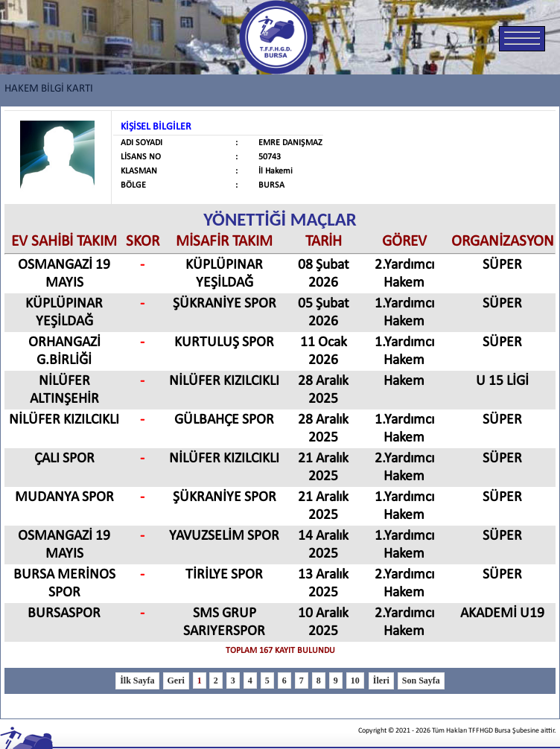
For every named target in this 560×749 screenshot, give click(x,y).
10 (355, 681)
